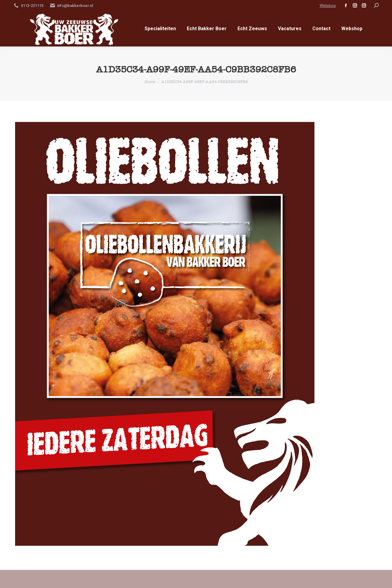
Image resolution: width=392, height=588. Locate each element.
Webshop (328, 6)
